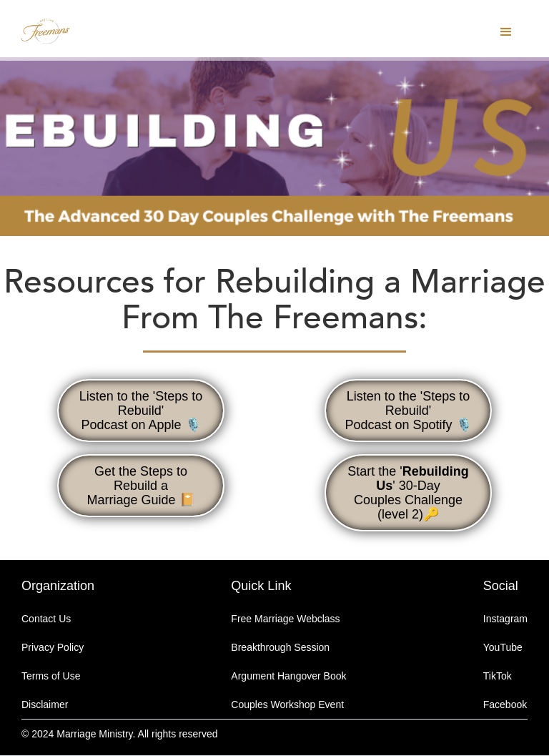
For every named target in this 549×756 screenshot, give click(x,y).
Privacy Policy (53, 647)
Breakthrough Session (280, 647)
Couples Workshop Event (287, 705)
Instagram (505, 619)
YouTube (503, 647)
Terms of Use (51, 676)
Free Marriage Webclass (285, 619)
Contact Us (46, 619)
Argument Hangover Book (288, 676)
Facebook (505, 705)
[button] (506, 32)
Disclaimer (45, 705)
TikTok (498, 676)
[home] (55, 29)
